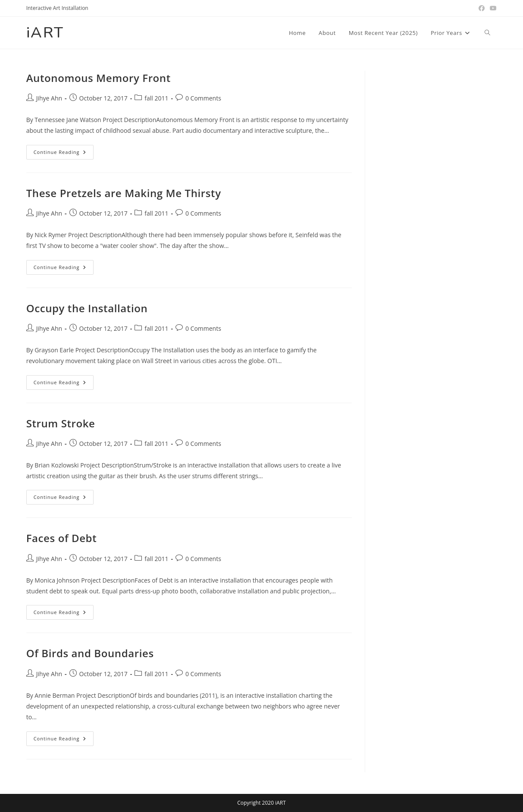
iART (45, 33)
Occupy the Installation (87, 308)
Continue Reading (64, 154)
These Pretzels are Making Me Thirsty (124, 193)
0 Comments (203, 98)
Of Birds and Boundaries (90, 653)
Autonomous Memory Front (99, 78)
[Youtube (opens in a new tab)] (492, 8)
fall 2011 (156, 98)
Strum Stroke (61, 423)
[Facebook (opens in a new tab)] (482, 8)
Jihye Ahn (49, 98)
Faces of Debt (62, 538)
